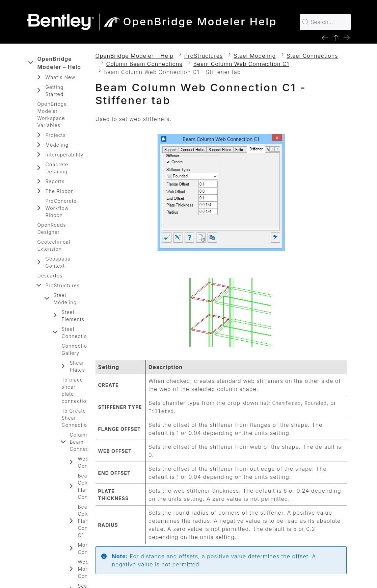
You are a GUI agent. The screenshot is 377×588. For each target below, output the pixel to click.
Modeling (57, 145)
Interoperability (65, 155)
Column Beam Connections (86, 442)
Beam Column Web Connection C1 (241, 64)
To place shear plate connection (76, 390)
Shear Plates (77, 366)
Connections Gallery (77, 349)
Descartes (50, 276)
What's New (61, 77)
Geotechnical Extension (54, 245)
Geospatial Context (59, 262)
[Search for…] (325, 22)
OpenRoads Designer (52, 228)
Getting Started (55, 91)
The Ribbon (60, 191)
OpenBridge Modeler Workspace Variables (52, 115)
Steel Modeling (65, 299)
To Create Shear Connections (77, 418)
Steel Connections (77, 333)
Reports (55, 181)
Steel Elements (73, 316)
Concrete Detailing (57, 168)
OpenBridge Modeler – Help (59, 63)
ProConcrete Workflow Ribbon (61, 208)
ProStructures (63, 285)
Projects (56, 135)
